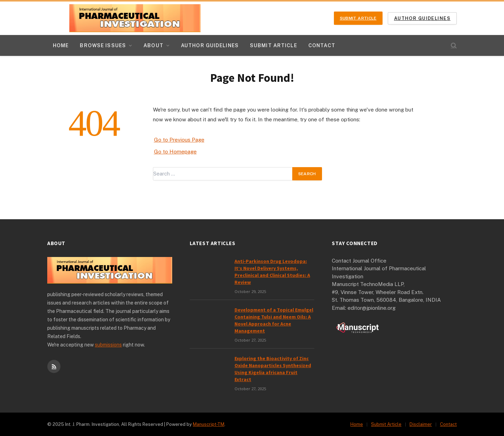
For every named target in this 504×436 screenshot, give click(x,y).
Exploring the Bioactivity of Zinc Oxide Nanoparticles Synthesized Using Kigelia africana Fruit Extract (273, 369)
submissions (108, 345)
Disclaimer (421, 424)
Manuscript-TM (209, 424)
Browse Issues (103, 45)
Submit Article (358, 18)
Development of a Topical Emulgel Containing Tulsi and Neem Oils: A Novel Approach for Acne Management (274, 320)
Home (61, 45)
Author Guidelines (422, 18)
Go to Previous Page (179, 140)
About (153, 45)
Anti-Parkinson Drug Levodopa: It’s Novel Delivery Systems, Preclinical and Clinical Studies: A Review (272, 272)
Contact (322, 45)
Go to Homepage (175, 152)
